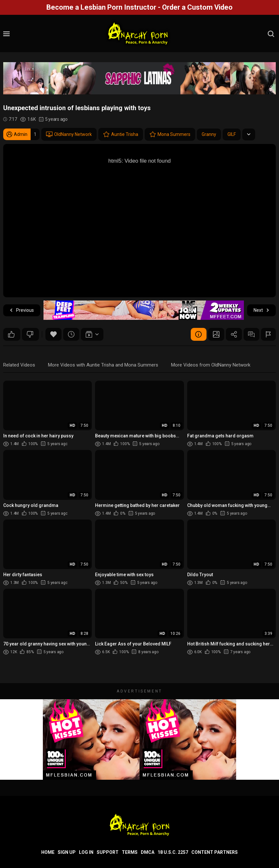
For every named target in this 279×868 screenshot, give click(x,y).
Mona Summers (170, 134)
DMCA (148, 852)
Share (234, 334)
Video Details (198, 334)
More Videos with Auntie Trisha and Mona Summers (103, 365)
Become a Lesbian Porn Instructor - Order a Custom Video (139, 7)
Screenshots (216, 334)
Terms (130, 852)
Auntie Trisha (121, 134)
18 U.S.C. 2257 (173, 852)
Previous (22, 310)
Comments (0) (251, 334)
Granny (209, 134)
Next (261, 310)
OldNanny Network (69, 134)
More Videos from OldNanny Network (211, 365)
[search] (271, 34)
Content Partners (215, 852)
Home (48, 852)
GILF (232, 134)
